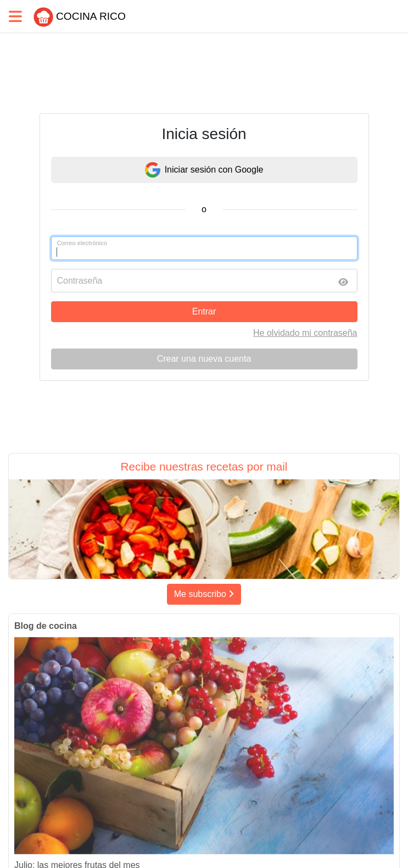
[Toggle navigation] (15, 16)
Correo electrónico (82, 243)
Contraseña (80, 281)
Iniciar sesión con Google (204, 170)
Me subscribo (204, 594)
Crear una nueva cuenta (204, 359)
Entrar (204, 311)
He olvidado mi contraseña (305, 333)
